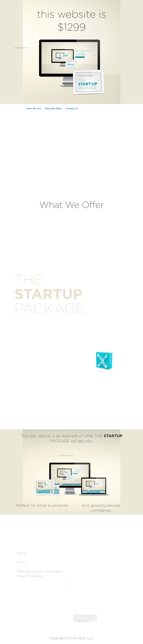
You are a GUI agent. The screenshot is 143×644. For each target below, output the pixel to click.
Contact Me (85, 618)
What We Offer (53, 109)
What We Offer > (28, 44)
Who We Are (34, 109)
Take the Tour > (72, 452)
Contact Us (72, 109)
